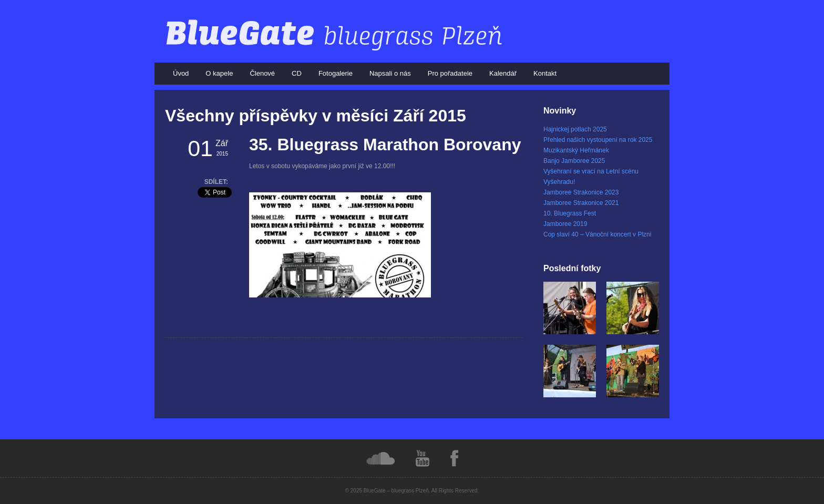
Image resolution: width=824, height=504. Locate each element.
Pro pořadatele (450, 73)
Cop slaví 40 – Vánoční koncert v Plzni (597, 234)
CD (297, 73)
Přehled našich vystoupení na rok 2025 (598, 140)
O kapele (219, 73)
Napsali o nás (390, 73)
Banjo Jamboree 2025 (574, 161)
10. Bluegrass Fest (570, 213)
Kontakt (545, 73)
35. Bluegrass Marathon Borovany (385, 145)
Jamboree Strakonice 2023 (581, 192)
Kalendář (503, 73)
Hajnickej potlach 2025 (575, 129)
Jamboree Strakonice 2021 (581, 203)
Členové (262, 73)
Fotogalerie (336, 73)
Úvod (181, 73)
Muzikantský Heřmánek (576, 150)
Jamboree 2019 (565, 224)
